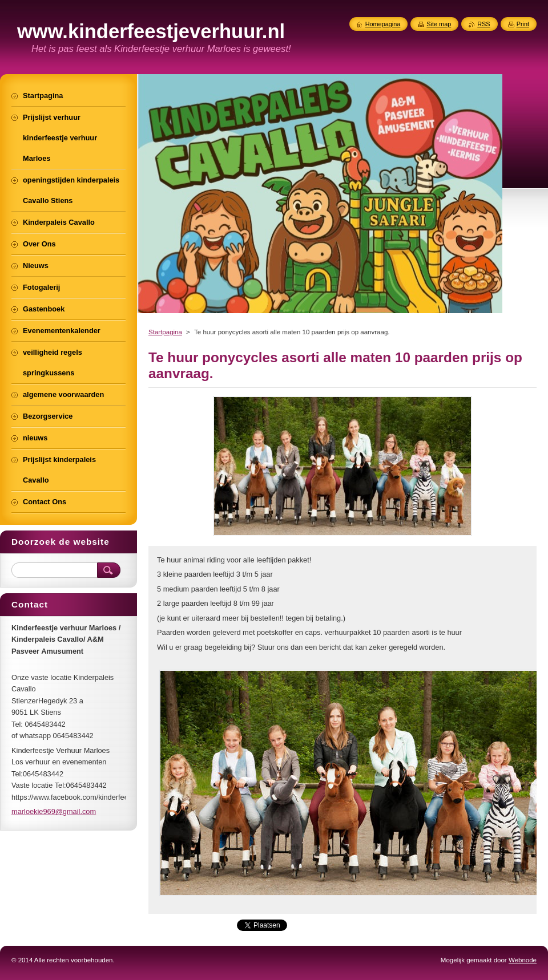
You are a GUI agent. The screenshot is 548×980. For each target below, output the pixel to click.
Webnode (523, 960)
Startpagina (165, 332)
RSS (483, 24)
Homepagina (383, 24)
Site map (439, 24)
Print (523, 24)
